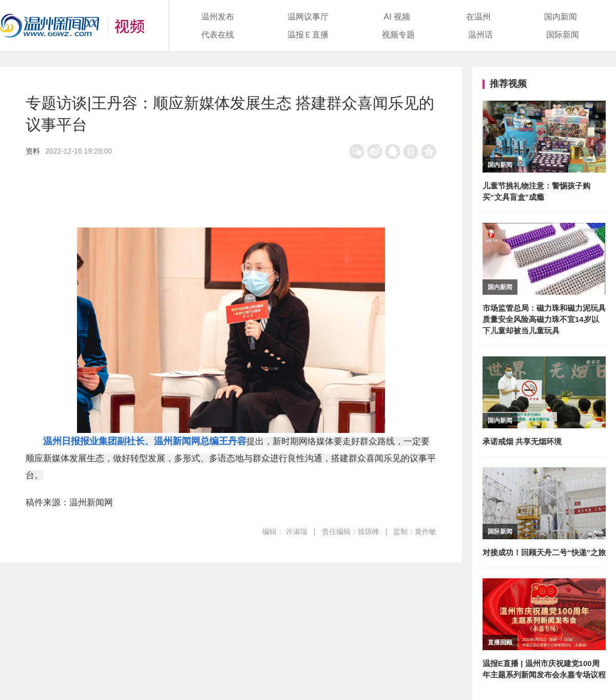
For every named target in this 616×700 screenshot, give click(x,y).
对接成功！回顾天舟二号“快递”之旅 (544, 552)
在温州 (478, 17)
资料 (33, 151)
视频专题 (398, 35)
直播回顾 (500, 642)
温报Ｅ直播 (308, 35)
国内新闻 (561, 17)
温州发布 (218, 17)
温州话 (480, 35)
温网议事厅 (308, 17)
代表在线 (218, 35)
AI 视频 (397, 17)
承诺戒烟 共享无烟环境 (522, 441)
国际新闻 (563, 35)
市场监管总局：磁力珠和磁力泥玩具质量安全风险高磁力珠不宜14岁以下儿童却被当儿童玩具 (544, 319)
